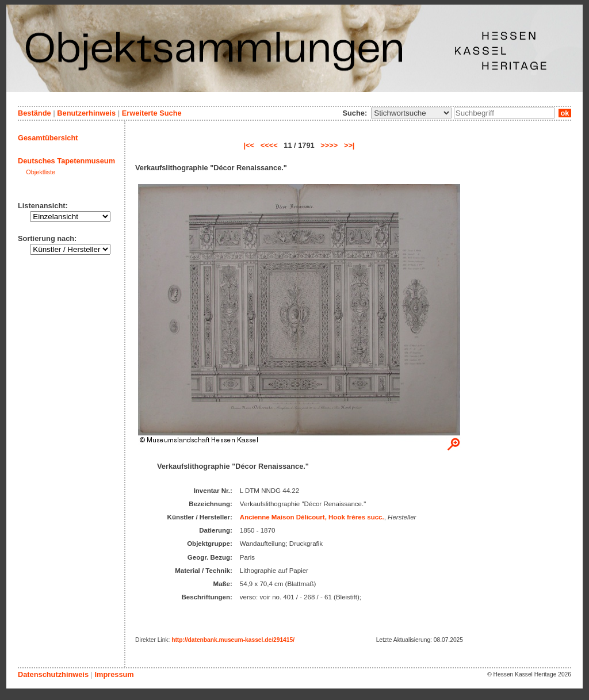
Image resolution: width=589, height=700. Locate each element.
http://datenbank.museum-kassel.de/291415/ (233, 640)
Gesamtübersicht (48, 138)
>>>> (329, 145)
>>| (349, 145)
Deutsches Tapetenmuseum (66, 161)
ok (565, 113)
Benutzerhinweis (86, 113)
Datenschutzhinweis (53, 674)
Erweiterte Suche (152, 113)
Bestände (35, 113)
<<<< (269, 145)
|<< (249, 145)
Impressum (114, 674)
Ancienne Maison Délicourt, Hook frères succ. (312, 517)
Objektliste (41, 172)
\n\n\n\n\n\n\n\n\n (411, 113)
